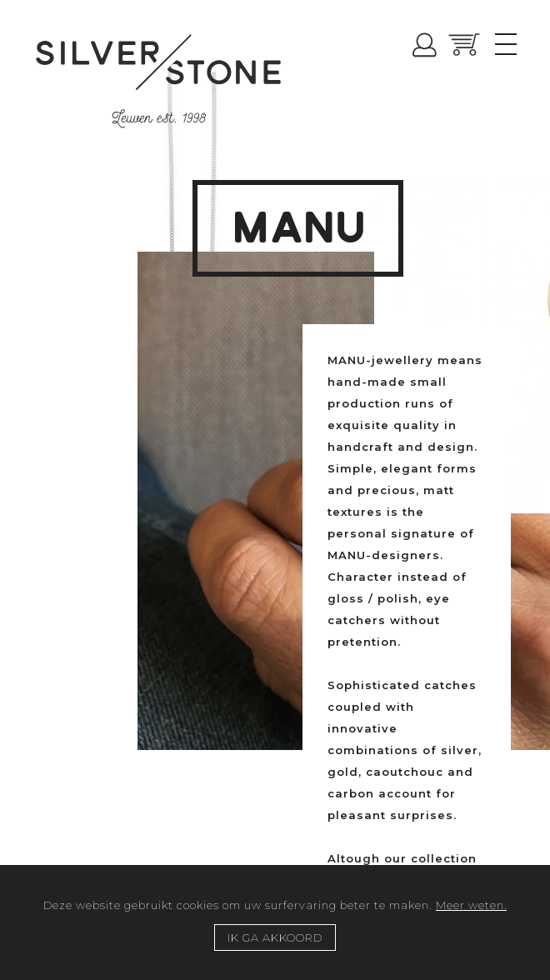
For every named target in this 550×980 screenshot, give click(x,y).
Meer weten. (471, 905)
